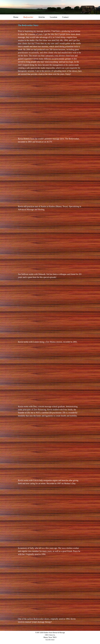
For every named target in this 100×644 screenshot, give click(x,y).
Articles (42, 17)
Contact (65, 17)
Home (16, 17)
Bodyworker (28, 17)
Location (54, 17)
